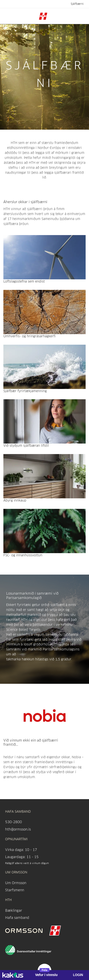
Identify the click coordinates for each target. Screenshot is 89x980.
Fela (44, 970)
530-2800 (14, 822)
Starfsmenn (15, 890)
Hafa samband (17, 918)
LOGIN (78, 975)
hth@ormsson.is (18, 829)
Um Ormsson (16, 883)
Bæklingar (14, 910)
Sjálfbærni (77, 4)
